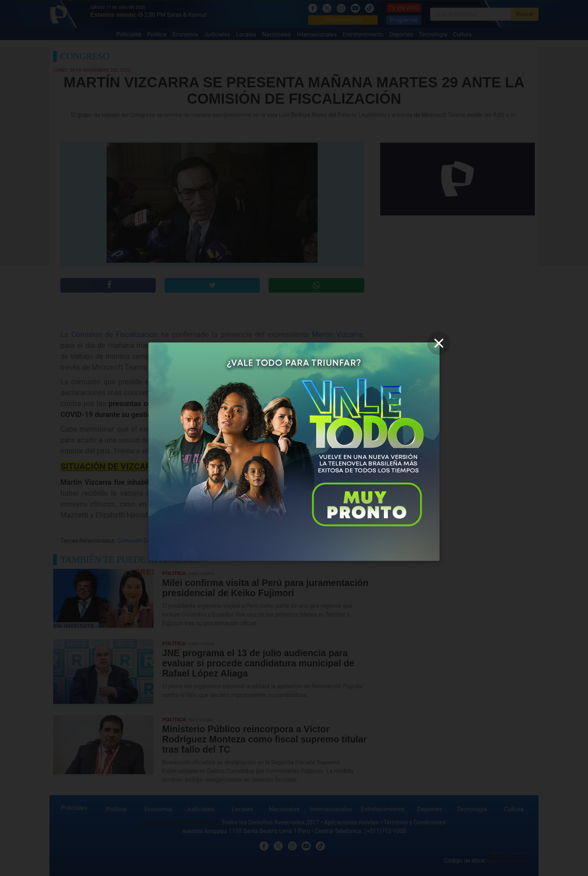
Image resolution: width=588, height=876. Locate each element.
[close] (439, 343)
